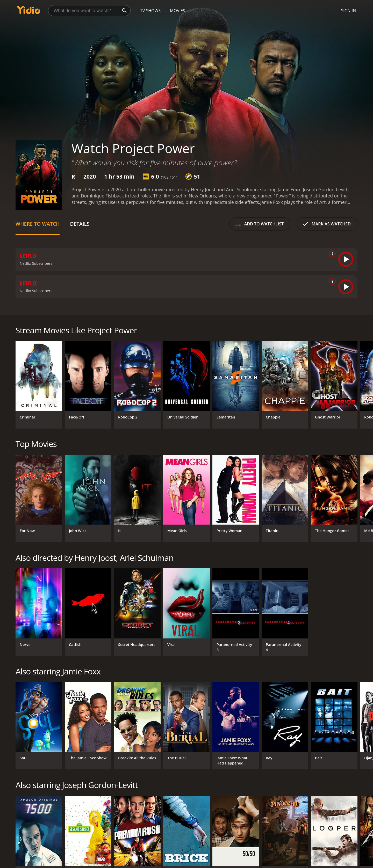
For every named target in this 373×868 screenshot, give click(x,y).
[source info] (331, 254)
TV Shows (150, 11)
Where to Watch (38, 224)
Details (80, 224)
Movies (178, 11)
